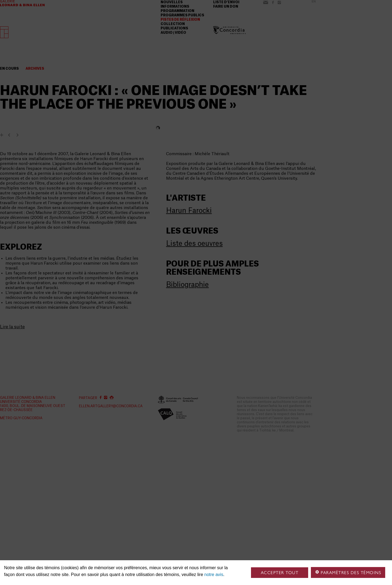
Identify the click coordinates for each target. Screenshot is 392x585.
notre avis (214, 575)
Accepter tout (280, 573)
